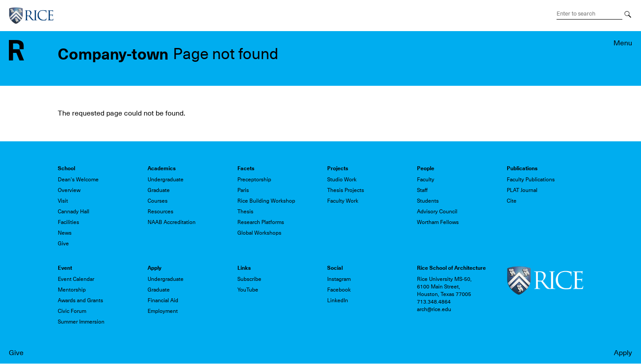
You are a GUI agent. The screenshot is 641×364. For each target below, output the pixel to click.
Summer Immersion (81, 322)
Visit (63, 201)
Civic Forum (72, 311)
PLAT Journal (522, 190)
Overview (69, 190)
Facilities (68, 222)
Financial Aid (163, 300)
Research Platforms (261, 222)
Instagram (339, 279)
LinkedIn (338, 300)
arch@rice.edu (434, 309)
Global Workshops (259, 233)
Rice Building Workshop (266, 201)
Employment (163, 311)
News (65, 233)
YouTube (248, 290)
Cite (512, 201)
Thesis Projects (346, 190)
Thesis (245, 212)
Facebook (339, 290)
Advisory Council (437, 212)
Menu (623, 43)
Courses (158, 201)
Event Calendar (76, 279)
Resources (160, 212)
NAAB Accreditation (172, 222)
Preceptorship (254, 180)
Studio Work (342, 180)
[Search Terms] (589, 14)
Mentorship (72, 290)
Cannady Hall (74, 212)
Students (428, 201)
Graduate (159, 190)
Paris (243, 190)
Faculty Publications (531, 180)
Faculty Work (343, 201)
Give (16, 353)
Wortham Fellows (438, 222)
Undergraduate (166, 180)
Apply (623, 353)
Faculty (426, 180)
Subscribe (249, 279)
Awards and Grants (80, 300)
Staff (422, 190)
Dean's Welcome (78, 180)
